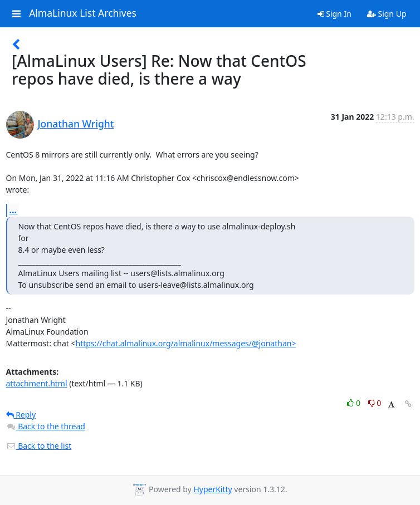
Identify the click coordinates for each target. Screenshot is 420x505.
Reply (21, 415)
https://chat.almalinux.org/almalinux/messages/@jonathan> (185, 343)
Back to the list (39, 446)
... (13, 210)
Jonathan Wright (76, 124)
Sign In (334, 14)
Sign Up (387, 14)
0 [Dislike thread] (375, 403)
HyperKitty (213, 489)
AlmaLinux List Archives (83, 13)
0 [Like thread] (355, 403)
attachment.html (37, 383)
